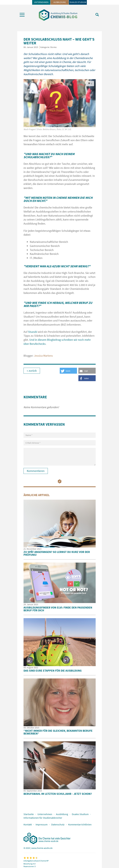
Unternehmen (41, 2)
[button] (87, 371)
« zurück (32, 371)
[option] (60, 107)
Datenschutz (58, 824)
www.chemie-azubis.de (42, 848)
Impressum (42, 824)
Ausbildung (60, 2)
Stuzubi (33, 332)
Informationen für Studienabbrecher (43, 818)
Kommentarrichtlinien (80, 824)
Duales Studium (78, 2)
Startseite (29, 814)
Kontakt (28, 824)
